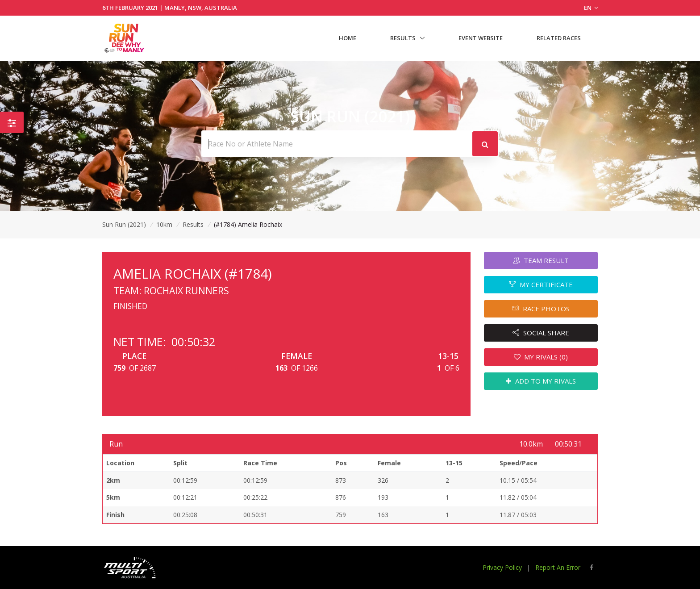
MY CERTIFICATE (541, 284)
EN (591, 8)
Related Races (559, 38)
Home (348, 38)
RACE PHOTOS (541, 309)
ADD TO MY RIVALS (541, 381)
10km (164, 224)
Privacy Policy (502, 567)
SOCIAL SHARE (541, 333)
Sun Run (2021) (124, 224)
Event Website (481, 38)
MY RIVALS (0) (541, 357)
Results (403, 38)
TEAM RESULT (541, 260)
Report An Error (558, 567)
